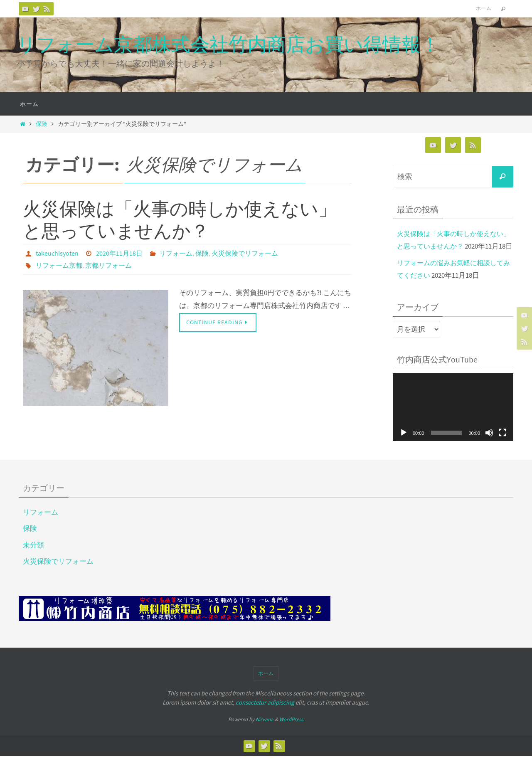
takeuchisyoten (57, 253)
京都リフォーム (108, 265)
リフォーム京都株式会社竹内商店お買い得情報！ (228, 44)
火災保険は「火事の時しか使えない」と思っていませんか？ (180, 220)
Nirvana (265, 732)
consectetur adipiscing (265, 715)
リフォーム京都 (59, 265)
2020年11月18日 (119, 253)
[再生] (404, 446)
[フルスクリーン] (502, 446)
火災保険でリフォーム (245, 253)
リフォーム (176, 253)
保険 (42, 124)
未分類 (33, 557)
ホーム (484, 8)
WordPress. (292, 732)
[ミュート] (489, 446)
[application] (453, 420)
